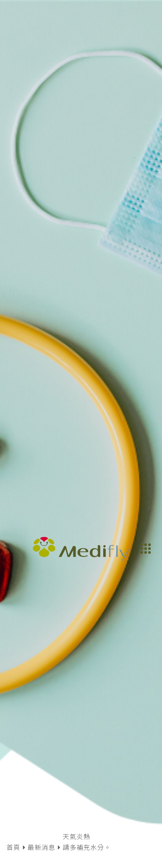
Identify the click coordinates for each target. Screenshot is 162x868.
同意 (116, 844)
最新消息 (41, 695)
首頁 (13, 695)
